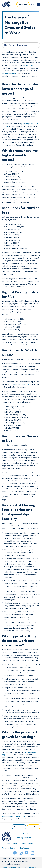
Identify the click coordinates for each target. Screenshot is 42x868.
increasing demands (10, 73)
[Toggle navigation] (39, 4)
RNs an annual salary (20, 384)
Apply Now (23, 4)
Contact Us (25, 848)
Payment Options (9, 848)
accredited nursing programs (14, 816)
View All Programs (10, 844)
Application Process (29, 844)
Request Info (19, 827)
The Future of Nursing (15, 45)
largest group (28, 65)
